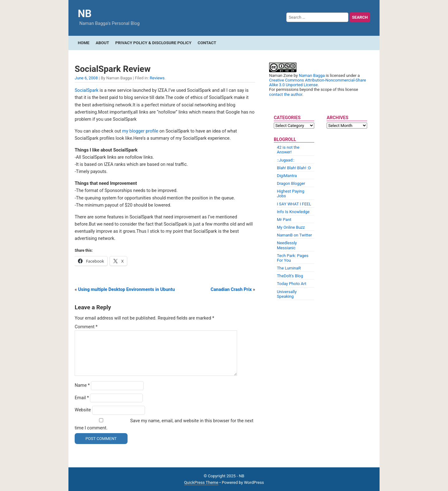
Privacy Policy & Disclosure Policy (154, 43)
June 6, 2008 (86, 78)
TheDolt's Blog (290, 276)
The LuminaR (289, 268)
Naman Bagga (312, 75)
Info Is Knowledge (293, 212)
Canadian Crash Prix (231, 290)
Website (83, 410)
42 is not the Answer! (288, 150)
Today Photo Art (292, 284)
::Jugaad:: (286, 160)
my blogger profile (140, 131)
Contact (207, 43)
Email (82, 398)
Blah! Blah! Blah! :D (294, 168)
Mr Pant (284, 220)
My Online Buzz (291, 227)
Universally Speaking (287, 294)
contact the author (286, 94)
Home (84, 43)
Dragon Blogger (291, 183)
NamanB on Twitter (294, 235)
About (102, 43)
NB (85, 14)
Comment (86, 327)
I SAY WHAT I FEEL (294, 204)
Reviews (157, 78)
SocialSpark (86, 90)
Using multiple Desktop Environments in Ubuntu (126, 290)
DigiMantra (287, 176)
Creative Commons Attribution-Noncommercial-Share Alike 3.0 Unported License (318, 82)
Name (82, 385)
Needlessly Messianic (287, 245)
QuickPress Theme (201, 482)
